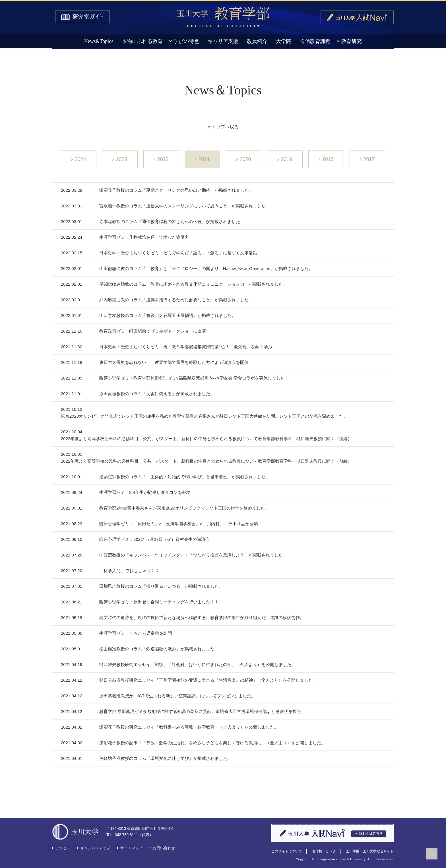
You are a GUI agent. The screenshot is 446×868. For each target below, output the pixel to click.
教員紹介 (257, 41)
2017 (369, 159)
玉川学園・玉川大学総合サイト (370, 851)
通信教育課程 (315, 41)
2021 (204, 159)
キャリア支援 (223, 41)
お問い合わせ (164, 848)
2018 (328, 159)
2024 (80, 159)
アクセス (63, 848)
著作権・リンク (324, 851)
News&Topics (99, 41)
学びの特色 (186, 41)
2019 (286, 159)
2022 (163, 159)
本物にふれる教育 (142, 41)
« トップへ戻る (223, 127)
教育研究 (352, 41)
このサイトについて (287, 851)
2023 (121, 159)
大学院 (284, 41)
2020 (245, 159)
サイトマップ (131, 848)
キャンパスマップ (95, 848)
